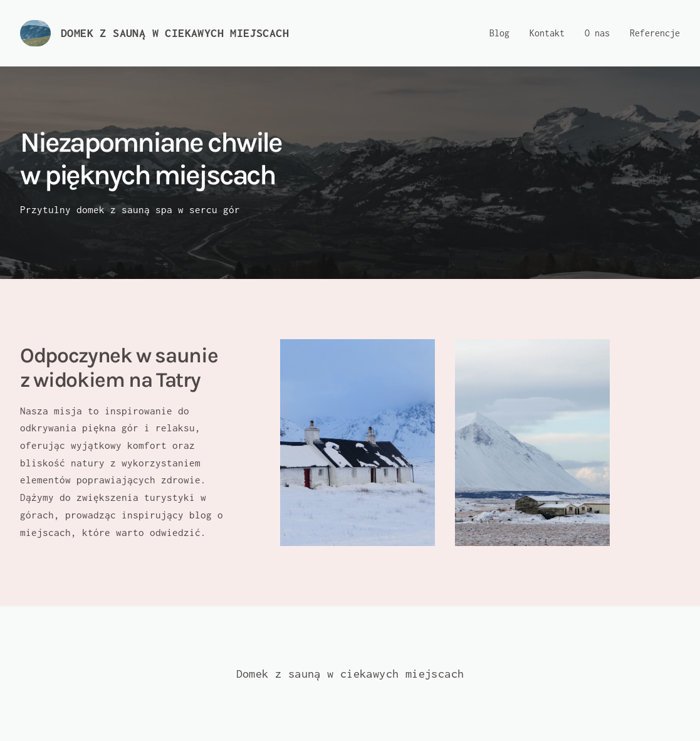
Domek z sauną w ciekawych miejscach (175, 33)
